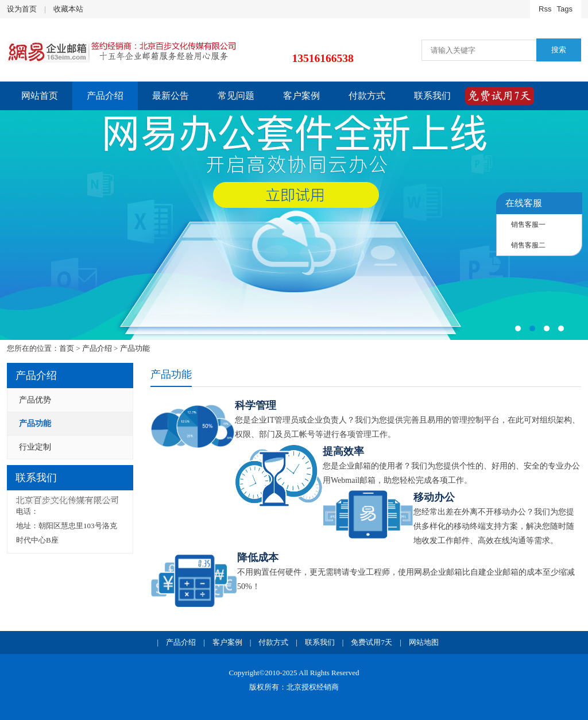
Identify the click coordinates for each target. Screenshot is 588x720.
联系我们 (432, 96)
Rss (545, 9)
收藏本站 (68, 9)
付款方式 (367, 96)
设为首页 (22, 9)
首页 (67, 348)
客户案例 (301, 96)
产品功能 (135, 348)
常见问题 (236, 96)
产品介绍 (105, 96)
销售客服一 (528, 224)
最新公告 (171, 96)
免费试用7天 (372, 642)
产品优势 (35, 400)
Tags (565, 9)
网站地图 (424, 642)
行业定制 (35, 447)
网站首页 (40, 96)
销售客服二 (528, 245)
